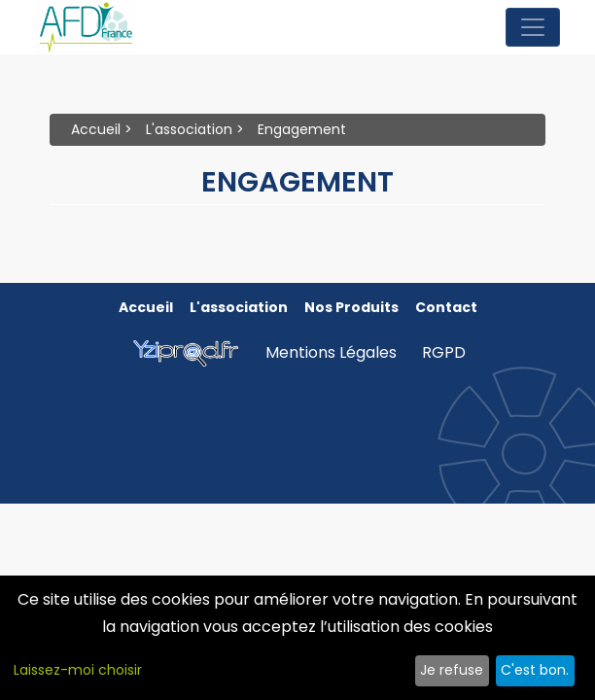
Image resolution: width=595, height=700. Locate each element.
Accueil (96, 129)
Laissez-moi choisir (78, 670)
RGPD (444, 352)
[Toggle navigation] (533, 27)
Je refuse (452, 670)
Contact (446, 307)
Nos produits (351, 307)
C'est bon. (535, 670)
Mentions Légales (331, 352)
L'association (189, 129)
